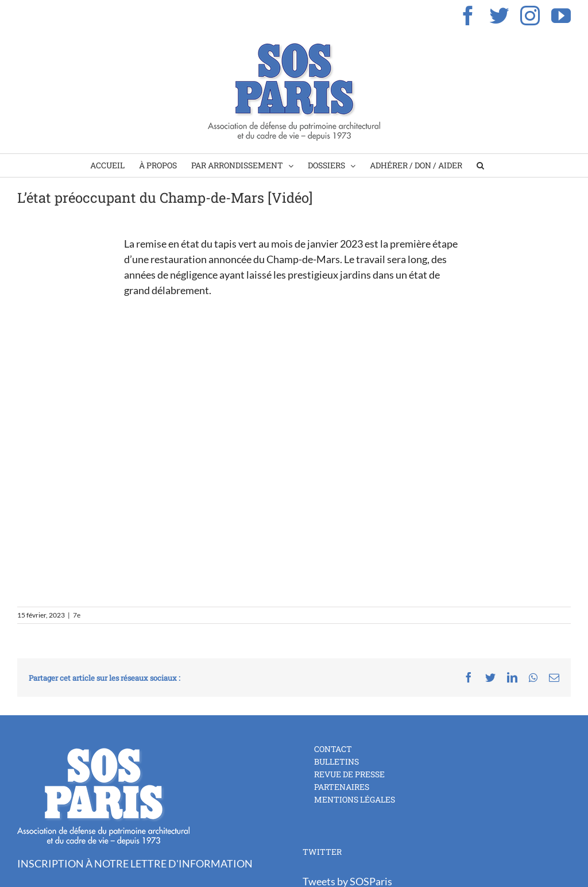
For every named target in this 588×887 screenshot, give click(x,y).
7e (77, 615)
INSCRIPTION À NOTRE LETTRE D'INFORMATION (135, 863)
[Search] (480, 165)
